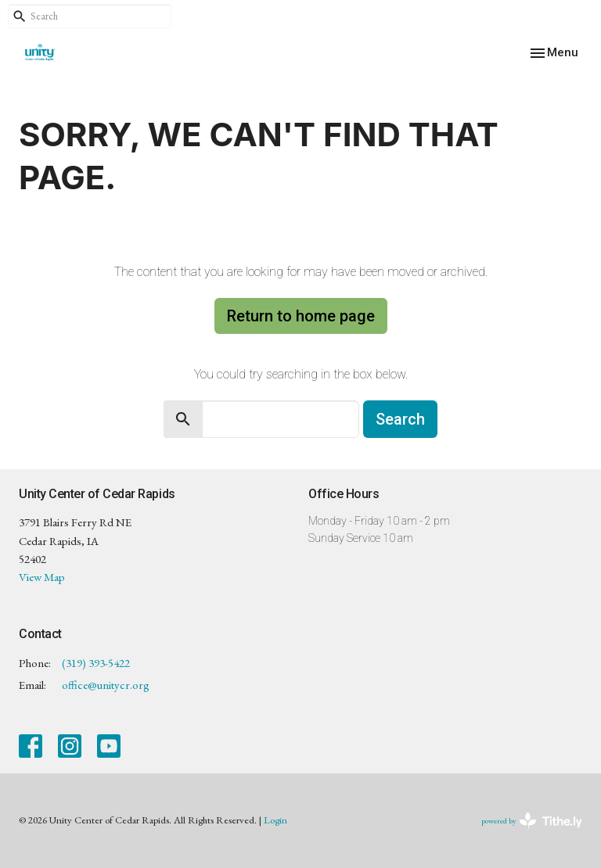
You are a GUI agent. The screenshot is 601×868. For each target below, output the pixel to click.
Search (400, 419)
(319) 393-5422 (96, 663)
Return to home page (301, 316)
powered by (532, 821)
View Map (42, 577)
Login (275, 820)
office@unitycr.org (106, 685)
